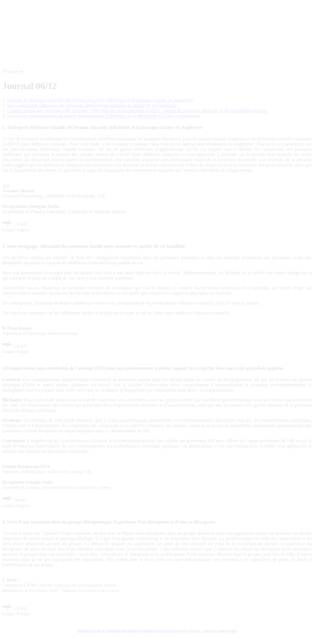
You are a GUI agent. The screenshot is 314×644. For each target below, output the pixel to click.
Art (184, 631)
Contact (208, 631)
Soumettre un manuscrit (160, 631)
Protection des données (122, 631)
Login (232, 631)
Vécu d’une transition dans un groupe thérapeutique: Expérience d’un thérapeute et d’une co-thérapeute (104, 116)
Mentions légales (90, 631)
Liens (221, 631)
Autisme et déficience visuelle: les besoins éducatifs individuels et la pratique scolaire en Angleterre (100, 100)
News (194, 631)
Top (6, 185)
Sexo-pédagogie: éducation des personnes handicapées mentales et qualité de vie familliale (92, 105)
